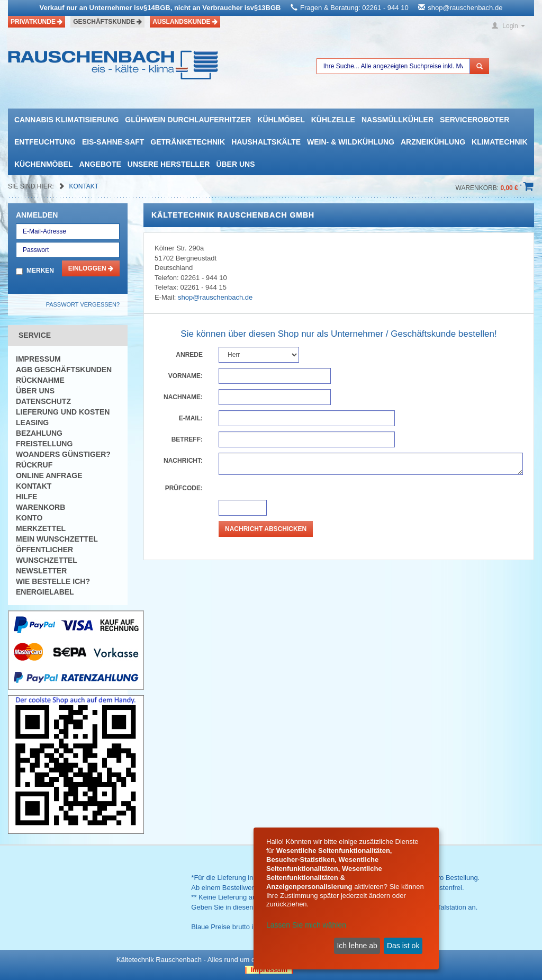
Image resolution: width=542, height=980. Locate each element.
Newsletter (41, 571)
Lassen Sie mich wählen (306, 925)
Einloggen (91, 268)
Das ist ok (403, 946)
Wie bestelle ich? (53, 581)
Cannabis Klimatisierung (66, 120)
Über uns (235, 164)
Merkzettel (41, 528)
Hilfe (26, 497)
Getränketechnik (188, 142)
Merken (40, 271)
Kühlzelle (333, 120)
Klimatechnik (500, 142)
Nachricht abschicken (266, 529)
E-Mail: (191, 418)
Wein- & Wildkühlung (351, 142)
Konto (29, 518)
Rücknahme (40, 380)
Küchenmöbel (43, 164)
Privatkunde (37, 22)
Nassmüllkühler (398, 120)
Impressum (38, 359)
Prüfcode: (184, 488)
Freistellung (44, 444)
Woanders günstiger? (63, 454)
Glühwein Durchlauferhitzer (188, 120)
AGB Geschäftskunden (64, 370)
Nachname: (183, 397)
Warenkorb (40, 507)
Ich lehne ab (357, 946)
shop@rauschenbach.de (465, 8)
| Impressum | (269, 970)
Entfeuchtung (45, 142)
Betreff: (187, 439)
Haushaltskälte (266, 142)
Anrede (189, 355)
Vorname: (186, 376)
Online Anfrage (49, 475)
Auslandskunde (185, 22)
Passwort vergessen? (83, 304)
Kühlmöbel (281, 120)
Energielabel (45, 592)
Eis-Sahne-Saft (113, 142)
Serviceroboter (475, 120)
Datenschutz (43, 401)
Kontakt (84, 186)
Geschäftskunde (107, 22)
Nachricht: (183, 461)
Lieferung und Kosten (63, 412)
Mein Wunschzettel (57, 539)
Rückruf (34, 465)
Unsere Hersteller (169, 164)
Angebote (100, 164)
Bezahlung (39, 433)
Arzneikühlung (433, 142)
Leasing (32, 422)
